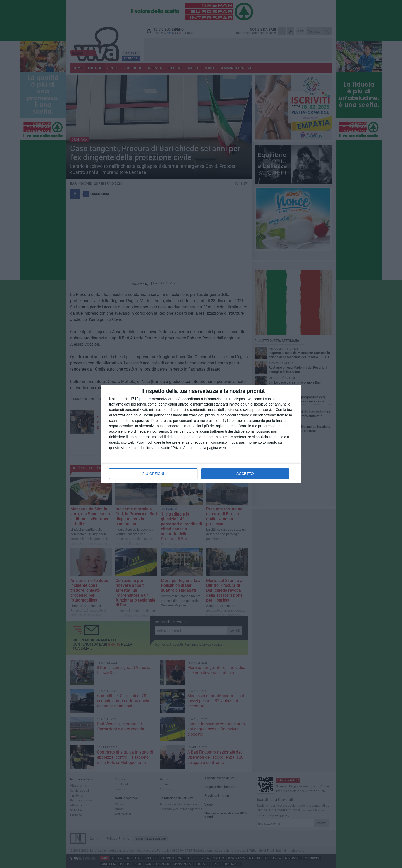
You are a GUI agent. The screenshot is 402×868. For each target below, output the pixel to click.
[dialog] (201, 434)
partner (145, 399)
